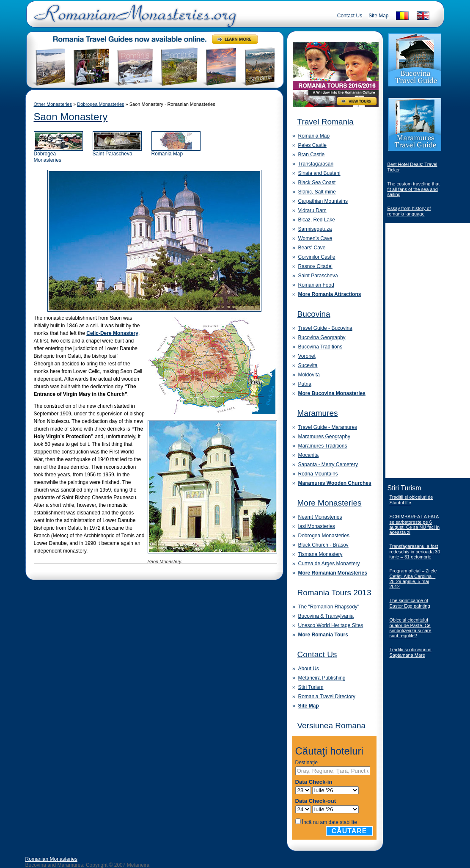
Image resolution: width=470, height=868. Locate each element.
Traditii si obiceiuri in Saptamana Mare (411, 652)
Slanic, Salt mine (317, 192)
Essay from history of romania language (409, 211)
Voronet (307, 356)
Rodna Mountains (318, 474)
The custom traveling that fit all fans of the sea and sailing (414, 189)
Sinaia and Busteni (319, 173)
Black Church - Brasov (323, 545)
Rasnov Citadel (315, 266)
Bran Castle (312, 155)
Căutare (349, 831)
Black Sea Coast (317, 182)
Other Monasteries (53, 104)
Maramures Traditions (323, 446)
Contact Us (350, 16)
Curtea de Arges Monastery (329, 564)
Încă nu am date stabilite (330, 822)
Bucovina (314, 314)
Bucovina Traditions (320, 347)
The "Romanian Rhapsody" (329, 607)
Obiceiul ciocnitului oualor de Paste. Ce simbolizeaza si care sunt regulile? (411, 628)
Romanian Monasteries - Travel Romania (133, 19)
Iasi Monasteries (317, 526)
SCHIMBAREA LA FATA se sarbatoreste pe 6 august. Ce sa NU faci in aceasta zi (415, 524)
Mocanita (309, 455)
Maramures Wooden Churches (335, 483)
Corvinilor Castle (317, 257)
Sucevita (308, 365)
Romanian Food (316, 285)
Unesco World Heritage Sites (331, 625)
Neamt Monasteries (320, 517)
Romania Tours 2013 (334, 593)
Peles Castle (312, 145)
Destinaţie (306, 763)
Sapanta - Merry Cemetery (328, 464)
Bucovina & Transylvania (326, 616)
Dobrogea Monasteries (100, 104)
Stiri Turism (311, 687)
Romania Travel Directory (327, 697)
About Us (309, 669)
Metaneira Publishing (322, 678)
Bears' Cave (312, 248)
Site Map (378, 16)
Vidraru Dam (312, 210)
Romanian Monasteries (51, 859)
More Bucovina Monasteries (332, 393)
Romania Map (176, 151)
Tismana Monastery (320, 554)
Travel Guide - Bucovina (325, 328)
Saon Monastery (71, 117)
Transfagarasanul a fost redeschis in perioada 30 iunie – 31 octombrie (415, 551)
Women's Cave (315, 238)
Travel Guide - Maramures (328, 427)
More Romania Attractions (330, 294)
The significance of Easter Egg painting (410, 603)
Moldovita (309, 375)
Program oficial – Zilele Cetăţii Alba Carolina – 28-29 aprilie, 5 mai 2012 (413, 579)
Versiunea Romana (332, 726)
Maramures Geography (324, 437)
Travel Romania (326, 122)
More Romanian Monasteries (333, 573)
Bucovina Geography (322, 337)
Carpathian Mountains (323, 201)
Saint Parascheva (117, 151)
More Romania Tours (323, 635)
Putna (305, 384)
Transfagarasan (316, 164)
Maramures (318, 413)
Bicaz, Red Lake (317, 220)
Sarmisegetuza (315, 229)
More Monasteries (330, 503)
